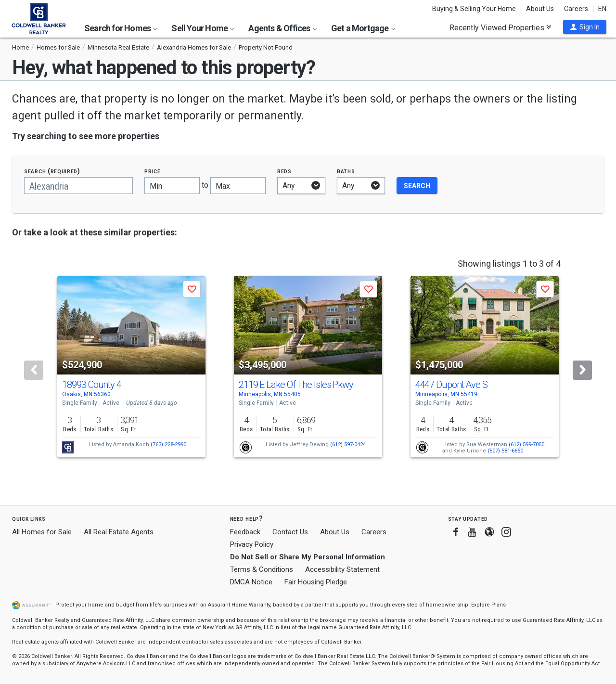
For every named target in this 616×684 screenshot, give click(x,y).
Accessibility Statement (342, 569)
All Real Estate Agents (119, 532)
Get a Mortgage (363, 28)
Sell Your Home (203, 28)
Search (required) (52, 171)
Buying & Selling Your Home (474, 9)
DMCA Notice (251, 582)
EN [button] (602, 9)
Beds (284, 171)
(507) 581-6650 (505, 451)
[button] (585, 27)
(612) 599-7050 (526, 445)
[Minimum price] (172, 186)
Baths (346, 171)
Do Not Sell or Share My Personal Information (308, 557)
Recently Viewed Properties (500, 27)
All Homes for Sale (42, 532)
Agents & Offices (282, 28)
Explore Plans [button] (488, 605)
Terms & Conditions (262, 569)
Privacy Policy (252, 544)
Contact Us (290, 532)
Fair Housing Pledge (316, 582)
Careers (576, 9)
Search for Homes (121, 28)
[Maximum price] (238, 186)
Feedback (245, 532)
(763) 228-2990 (168, 445)
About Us (540, 9)
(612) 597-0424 (348, 445)
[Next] (582, 370)
